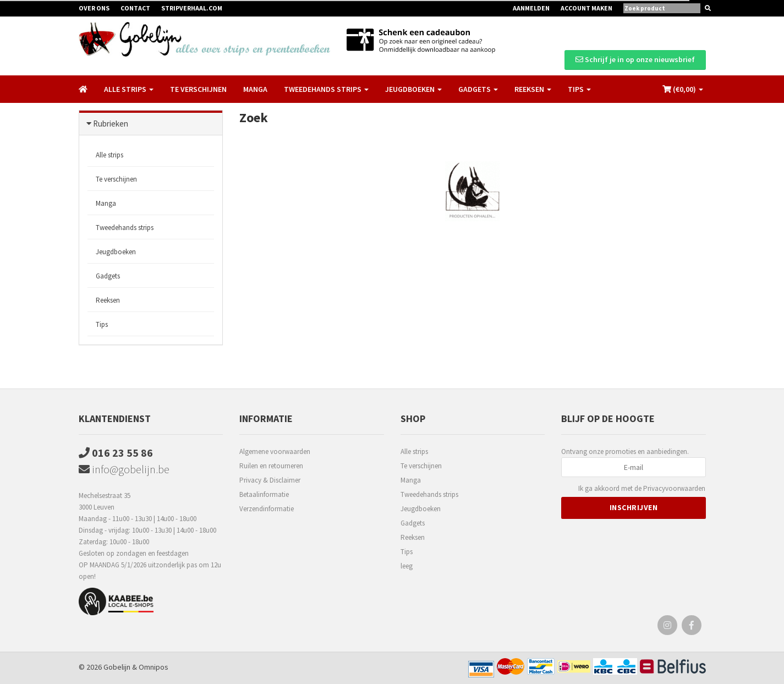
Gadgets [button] (478, 89)
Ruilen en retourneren (271, 466)
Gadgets (108, 276)
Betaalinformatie (264, 494)
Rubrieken (111, 124)
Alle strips (109, 155)
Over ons (94, 8)
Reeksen (108, 300)
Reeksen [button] (533, 89)
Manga (255, 89)
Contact (135, 8)
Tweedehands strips (125, 228)
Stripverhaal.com (192, 8)
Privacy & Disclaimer (270, 480)
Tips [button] (579, 89)
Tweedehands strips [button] (326, 89)
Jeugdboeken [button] (413, 89)
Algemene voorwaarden (275, 452)
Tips (102, 324)
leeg (407, 566)
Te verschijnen (198, 89)
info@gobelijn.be (124, 469)
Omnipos (153, 667)
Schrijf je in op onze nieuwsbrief (635, 59)
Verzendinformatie (267, 509)
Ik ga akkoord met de (642, 489)
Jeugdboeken (116, 252)
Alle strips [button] (129, 89)
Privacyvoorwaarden (674, 488)
